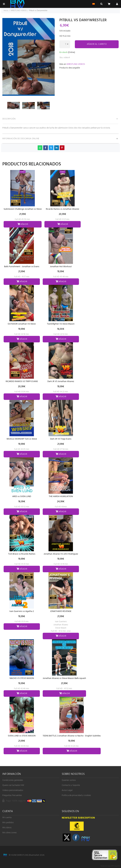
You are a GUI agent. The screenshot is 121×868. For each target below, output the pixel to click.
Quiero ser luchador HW (13, 785)
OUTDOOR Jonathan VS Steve (22, 324)
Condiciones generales (13, 780)
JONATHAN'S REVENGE (61, 611)
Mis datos (7, 828)
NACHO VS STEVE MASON (22, 678)
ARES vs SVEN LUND (22, 496)
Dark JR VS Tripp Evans (61, 439)
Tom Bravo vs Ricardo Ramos (22, 554)
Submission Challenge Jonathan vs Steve (23, 209)
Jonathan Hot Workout (61, 267)
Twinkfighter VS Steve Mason (61, 324)
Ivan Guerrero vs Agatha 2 (22, 611)
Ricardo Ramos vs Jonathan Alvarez (62, 209)
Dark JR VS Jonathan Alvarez (61, 381)
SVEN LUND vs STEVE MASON (22, 736)
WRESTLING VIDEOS (76, 64)
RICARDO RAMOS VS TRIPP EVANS (22, 381)
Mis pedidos (8, 823)
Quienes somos (69, 780)
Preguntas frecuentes (12, 795)
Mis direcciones (10, 833)
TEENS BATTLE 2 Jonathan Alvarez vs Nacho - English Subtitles (72, 736)
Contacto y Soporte (71, 785)
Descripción (9, 119)
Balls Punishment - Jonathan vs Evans (22, 267)
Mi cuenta (7, 818)
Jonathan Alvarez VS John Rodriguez (61, 554)
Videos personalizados (13, 790)
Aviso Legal (67, 790)
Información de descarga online (21, 139)
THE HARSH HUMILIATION (61, 496)
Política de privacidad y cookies (76, 795)
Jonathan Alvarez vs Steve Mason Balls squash (64, 678)
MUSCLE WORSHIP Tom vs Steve (22, 439)
